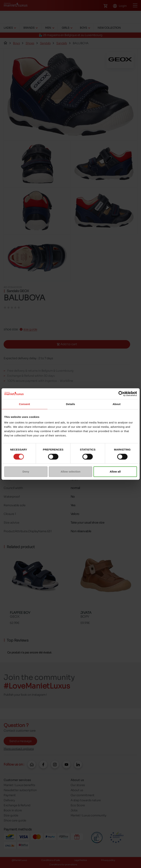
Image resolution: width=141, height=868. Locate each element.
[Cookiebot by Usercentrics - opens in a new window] (121, 394)
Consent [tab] (25, 404)
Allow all (115, 472)
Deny (26, 472)
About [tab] (117, 404)
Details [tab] (71, 404)
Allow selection (70, 472)
